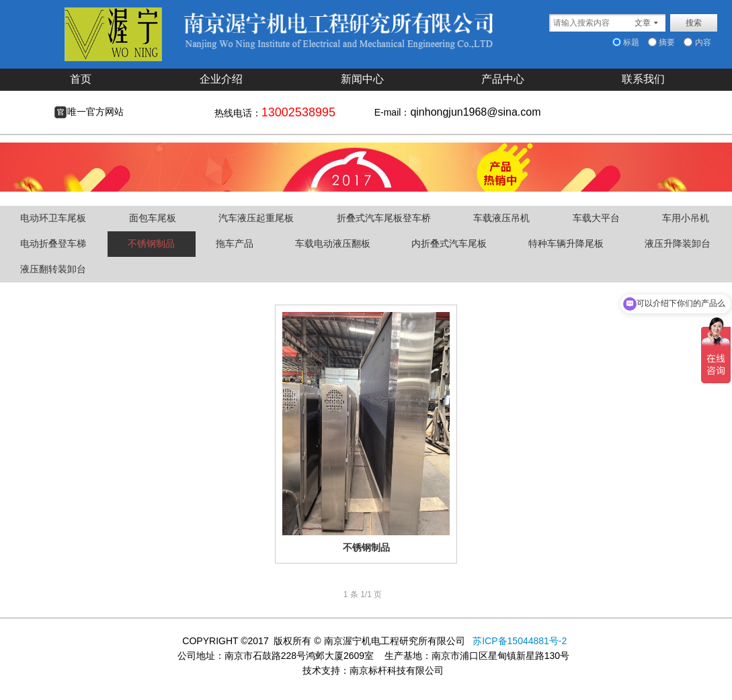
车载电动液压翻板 (333, 243)
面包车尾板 (153, 218)
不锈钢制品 (151, 243)
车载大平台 (596, 218)
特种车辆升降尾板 (566, 243)
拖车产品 (235, 243)
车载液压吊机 (501, 218)
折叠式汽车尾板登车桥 (384, 218)
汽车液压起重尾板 (256, 218)
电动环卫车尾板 (53, 218)
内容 (697, 42)
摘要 (661, 42)
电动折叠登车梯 (53, 243)
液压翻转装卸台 (53, 269)
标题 (626, 42)
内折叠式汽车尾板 (449, 243)
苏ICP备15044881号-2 (518, 641)
